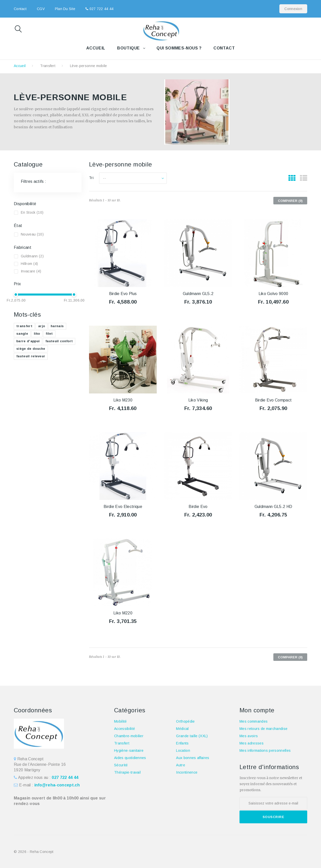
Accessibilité (125, 729)
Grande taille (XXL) (192, 736)
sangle (22, 334)
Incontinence (187, 772)
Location (183, 750)
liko (37, 334)
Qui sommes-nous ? (179, 48)
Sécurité (121, 765)
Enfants (182, 743)
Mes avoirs (249, 736)
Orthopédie (185, 721)
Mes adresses (252, 743)
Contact (224, 48)
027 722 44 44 (101, 9)
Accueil (96, 48)
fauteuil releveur (31, 356)
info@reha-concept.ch (57, 785)
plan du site (65, 9)
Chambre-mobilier (129, 736)
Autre (181, 765)
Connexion (293, 9)
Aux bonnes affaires (193, 758)
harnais (57, 326)
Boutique (129, 48)
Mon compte (257, 710)
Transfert (48, 66)
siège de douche (31, 349)
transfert (24, 326)
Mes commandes (254, 721)
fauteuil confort (59, 341)
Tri (91, 178)
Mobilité (121, 721)
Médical (182, 729)
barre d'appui (28, 341)
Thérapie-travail (127, 772)
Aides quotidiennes (130, 758)
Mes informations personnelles (265, 750)
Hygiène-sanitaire (129, 750)
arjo (42, 326)
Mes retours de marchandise (263, 729)
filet (49, 334)
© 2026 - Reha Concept (34, 852)
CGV (41, 9)
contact (20, 9)
